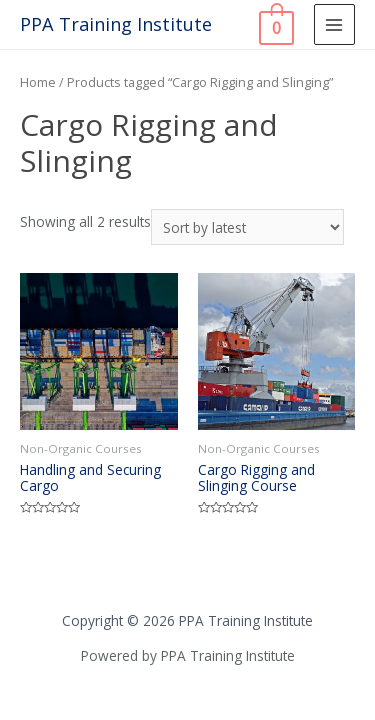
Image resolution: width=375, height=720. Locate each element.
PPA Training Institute (116, 24)
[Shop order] (247, 227)
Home (38, 82)
